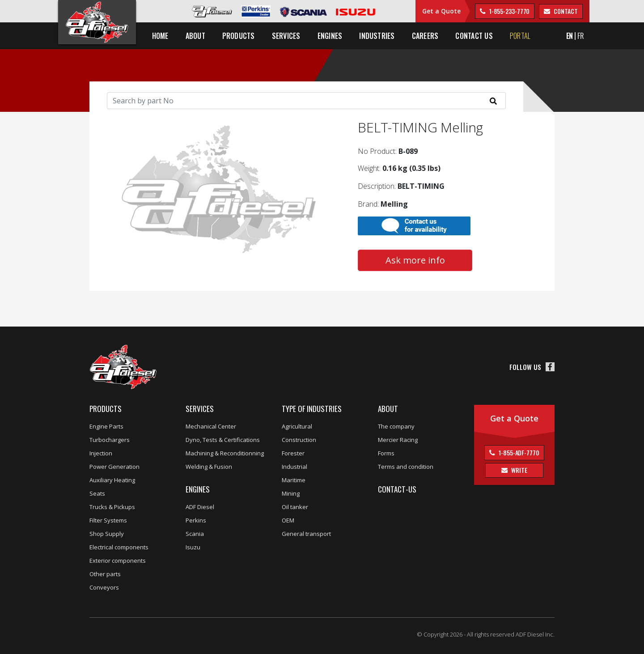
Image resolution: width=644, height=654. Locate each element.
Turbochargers (110, 440)
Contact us (478, 36)
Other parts (105, 574)
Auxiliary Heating (112, 480)
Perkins (196, 520)
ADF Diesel (200, 507)
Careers (429, 36)
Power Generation (114, 467)
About (388, 409)
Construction (299, 440)
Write (518, 470)
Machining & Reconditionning (225, 453)
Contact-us (397, 489)
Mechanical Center (211, 426)
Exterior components (118, 561)
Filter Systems (108, 520)
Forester (293, 453)
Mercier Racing (398, 440)
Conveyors (104, 587)
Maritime (294, 480)
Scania (195, 534)
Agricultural (297, 426)
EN (570, 36)
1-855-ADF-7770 (518, 452)
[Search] (306, 101)
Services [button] (290, 36)
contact (565, 11)
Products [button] (243, 36)
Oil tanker (295, 507)
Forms (386, 453)
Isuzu (193, 547)
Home (164, 36)
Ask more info (415, 260)
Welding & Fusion (209, 467)
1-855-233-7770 (509, 11)
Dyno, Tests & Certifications (223, 440)
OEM (288, 520)
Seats (97, 493)
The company (396, 426)
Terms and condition (406, 467)
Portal (524, 36)
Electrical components (119, 547)
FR (581, 36)
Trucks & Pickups (112, 507)
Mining (291, 493)
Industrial (294, 467)
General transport (306, 534)
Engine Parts (106, 426)
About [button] (199, 36)
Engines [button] (334, 36)
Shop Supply (107, 534)
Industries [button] (381, 36)
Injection (101, 453)
